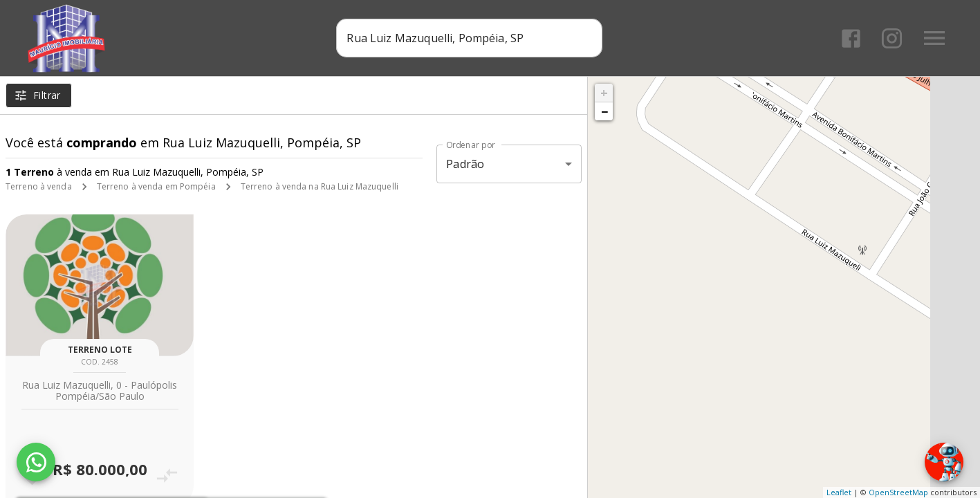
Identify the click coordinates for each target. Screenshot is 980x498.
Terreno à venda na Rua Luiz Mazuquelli (320, 186)
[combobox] (469, 38)
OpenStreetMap (898, 492)
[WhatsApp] (36, 462)
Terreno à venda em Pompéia (156, 186)
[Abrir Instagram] (892, 38)
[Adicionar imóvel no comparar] (167, 476)
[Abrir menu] (934, 38)
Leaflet (839, 492)
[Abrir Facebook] (851, 38)
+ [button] (604, 93)
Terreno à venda (39, 186)
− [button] (604, 111)
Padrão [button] (465, 164)
